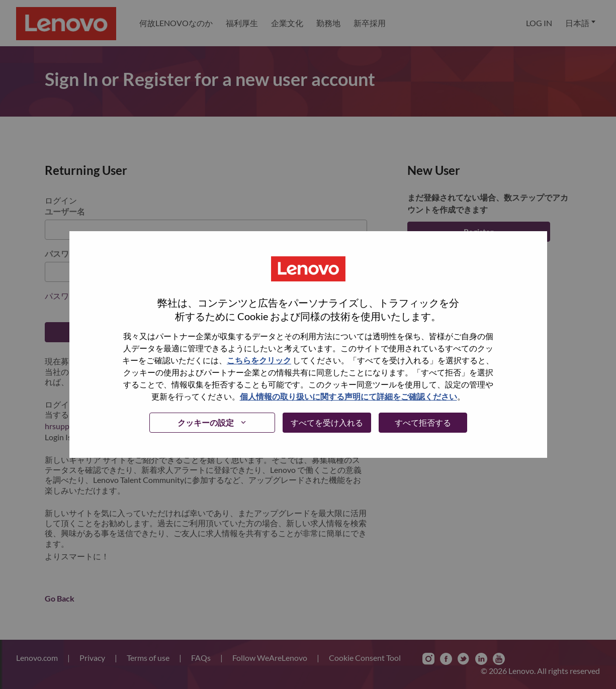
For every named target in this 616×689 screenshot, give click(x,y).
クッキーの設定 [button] (206, 422)
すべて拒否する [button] (423, 422)
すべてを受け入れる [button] (327, 422)
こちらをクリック (259, 360)
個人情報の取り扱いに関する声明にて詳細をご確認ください (348, 396)
